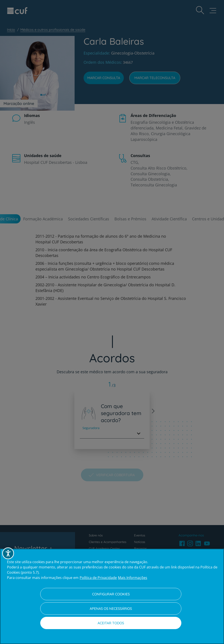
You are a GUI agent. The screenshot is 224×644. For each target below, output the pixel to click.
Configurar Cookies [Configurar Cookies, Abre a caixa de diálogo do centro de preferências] (111, 594)
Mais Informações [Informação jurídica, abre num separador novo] (133, 578)
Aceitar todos (111, 623)
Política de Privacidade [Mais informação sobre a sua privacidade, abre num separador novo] (98, 578)
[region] (112, 596)
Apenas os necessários (111, 609)
